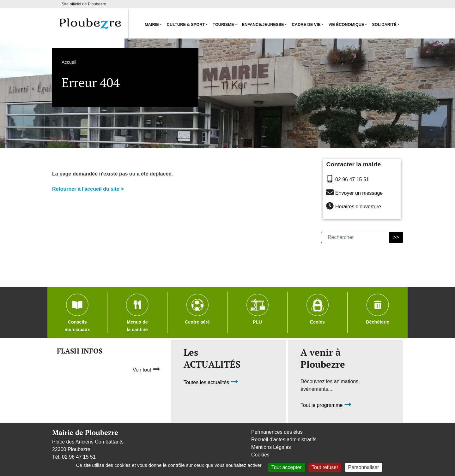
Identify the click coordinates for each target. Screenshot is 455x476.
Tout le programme (326, 405)
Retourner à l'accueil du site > (88, 189)
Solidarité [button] (384, 24)
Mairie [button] (152, 24)
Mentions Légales (271, 447)
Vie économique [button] (346, 24)
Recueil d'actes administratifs (284, 440)
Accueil (69, 62)
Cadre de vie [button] (306, 24)
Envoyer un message (359, 193)
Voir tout (146, 369)
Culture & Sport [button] (186, 24)
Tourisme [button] (223, 24)
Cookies (260, 455)
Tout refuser (325, 467)
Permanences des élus (277, 432)
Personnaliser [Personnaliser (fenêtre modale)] (364, 467)
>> (396, 237)
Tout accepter (287, 467)
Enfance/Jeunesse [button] (263, 24)
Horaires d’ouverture (358, 207)
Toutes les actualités (211, 383)
